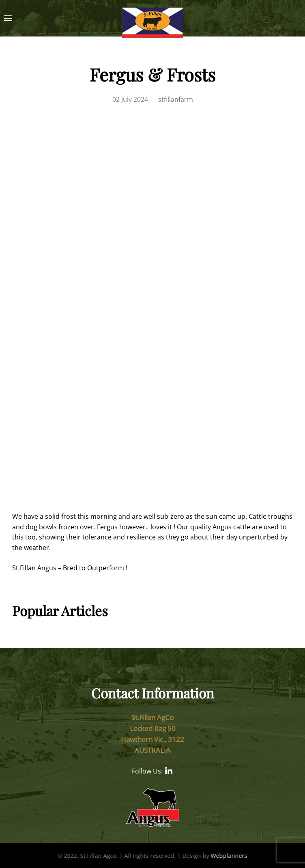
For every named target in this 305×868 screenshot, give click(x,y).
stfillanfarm (176, 99)
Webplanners (228, 856)
